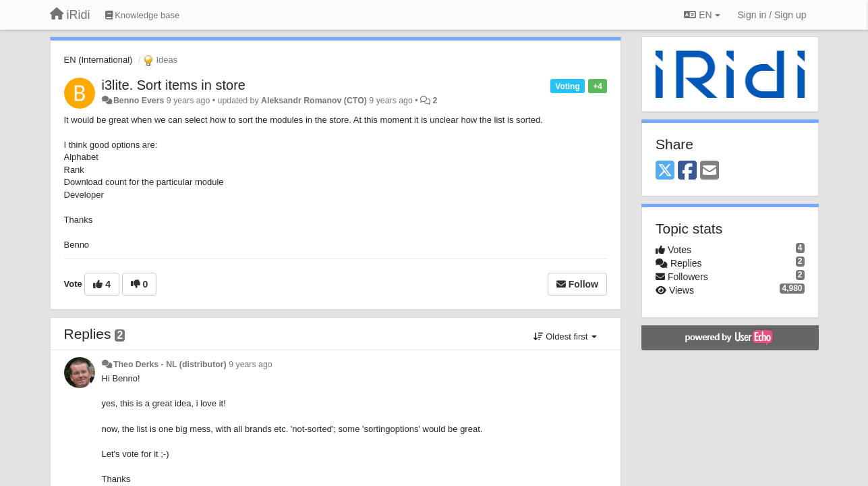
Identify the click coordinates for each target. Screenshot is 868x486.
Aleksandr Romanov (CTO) (314, 101)
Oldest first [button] (565, 336)
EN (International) (98, 60)
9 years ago (251, 364)
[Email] (710, 171)
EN (702, 15)
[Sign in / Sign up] (772, 15)
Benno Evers (139, 101)
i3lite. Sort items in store (174, 85)
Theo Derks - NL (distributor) (170, 364)
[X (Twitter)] (665, 171)
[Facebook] (687, 171)
